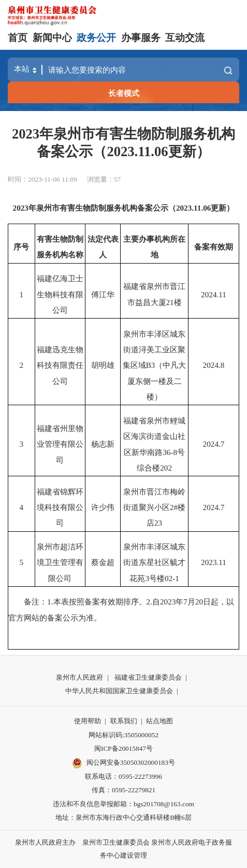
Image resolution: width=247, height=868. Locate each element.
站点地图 (159, 721)
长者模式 (124, 93)
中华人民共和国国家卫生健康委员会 (119, 691)
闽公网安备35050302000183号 (124, 763)
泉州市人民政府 (79, 677)
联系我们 (124, 721)
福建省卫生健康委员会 (148, 677)
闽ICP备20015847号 (124, 748)
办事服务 (141, 38)
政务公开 (96, 38)
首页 (18, 38)
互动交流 (185, 38)
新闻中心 (52, 38)
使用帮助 (88, 721)
